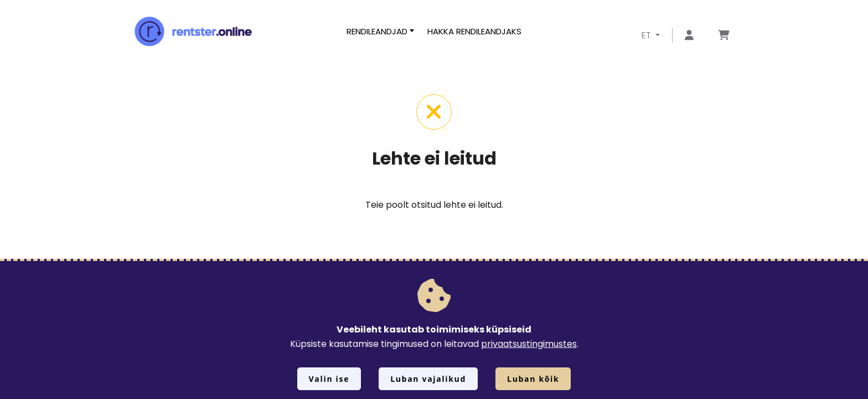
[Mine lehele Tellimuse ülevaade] (724, 36)
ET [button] (647, 35)
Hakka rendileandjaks (474, 31)
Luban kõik (533, 379)
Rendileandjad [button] (377, 31)
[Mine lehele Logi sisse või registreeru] (689, 36)
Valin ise (329, 379)
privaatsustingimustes (529, 344)
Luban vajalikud (428, 379)
